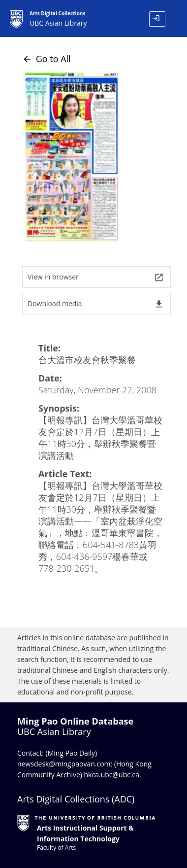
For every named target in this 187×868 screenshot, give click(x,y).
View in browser (96, 277)
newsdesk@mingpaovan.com (64, 764)
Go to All (47, 59)
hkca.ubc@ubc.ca (112, 775)
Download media (96, 304)
